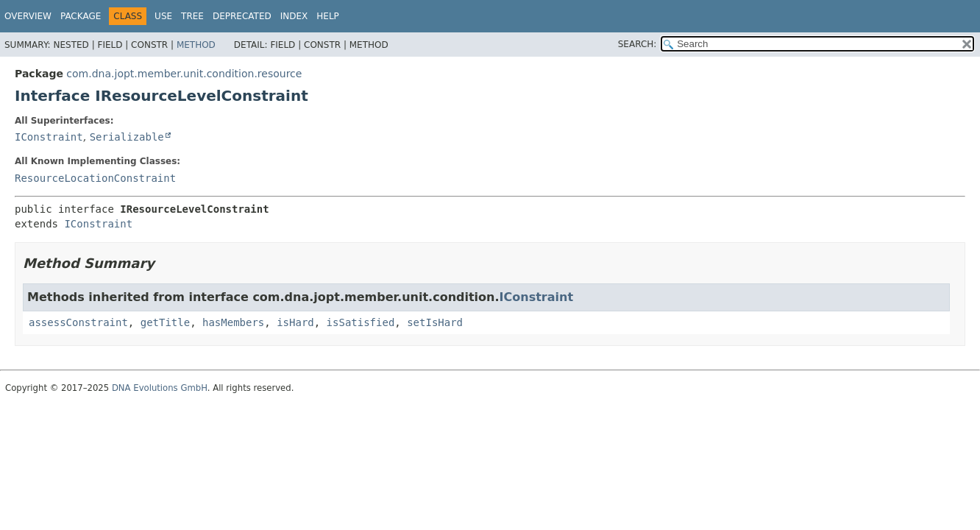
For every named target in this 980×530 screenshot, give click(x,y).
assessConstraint (78, 322)
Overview (28, 16)
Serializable (127, 137)
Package (81, 16)
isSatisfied (361, 322)
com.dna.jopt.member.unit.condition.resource (184, 74)
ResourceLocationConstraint (95, 178)
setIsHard (435, 322)
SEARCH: (638, 44)
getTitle (165, 322)
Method (196, 45)
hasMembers (233, 322)
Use (163, 16)
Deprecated (242, 16)
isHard (295, 322)
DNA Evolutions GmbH (160, 388)
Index (294, 16)
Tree (192, 16)
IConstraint (49, 137)
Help (328, 16)
